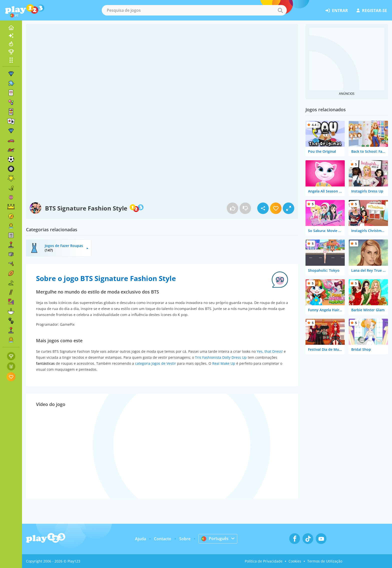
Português (215, 538)
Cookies (295, 561)
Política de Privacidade (264, 561)
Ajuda (140, 539)
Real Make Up (224, 363)
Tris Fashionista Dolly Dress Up (221, 357)
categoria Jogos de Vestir (155, 363)
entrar (337, 10)
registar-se (372, 10)
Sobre (185, 539)
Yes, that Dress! (270, 351)
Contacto (163, 539)
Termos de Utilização (325, 561)
